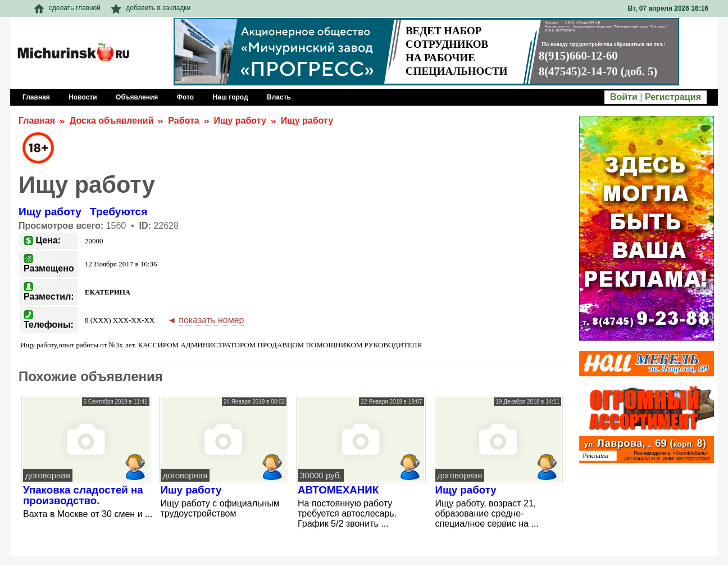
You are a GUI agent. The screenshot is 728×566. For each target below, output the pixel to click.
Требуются (119, 212)
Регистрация (673, 97)
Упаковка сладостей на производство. (83, 495)
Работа (183, 121)
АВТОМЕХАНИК (338, 490)
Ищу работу (240, 121)
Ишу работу (191, 490)
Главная (37, 121)
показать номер (211, 320)
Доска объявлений (112, 121)
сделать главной (67, 8)
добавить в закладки (151, 8)
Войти (624, 97)
